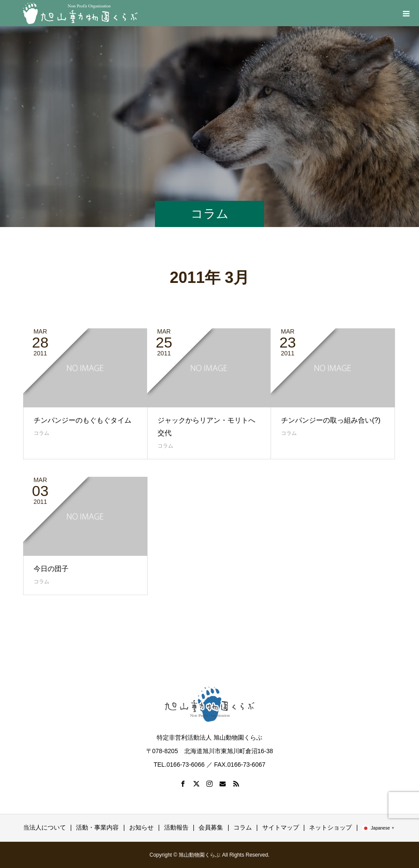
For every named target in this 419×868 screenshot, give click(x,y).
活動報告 (176, 827)
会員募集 (211, 827)
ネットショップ (330, 827)
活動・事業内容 (97, 827)
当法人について (45, 827)
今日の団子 (51, 569)
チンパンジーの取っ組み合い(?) (331, 420)
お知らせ (141, 827)
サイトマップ (281, 827)
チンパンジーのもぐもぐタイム (82, 420)
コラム (41, 433)
